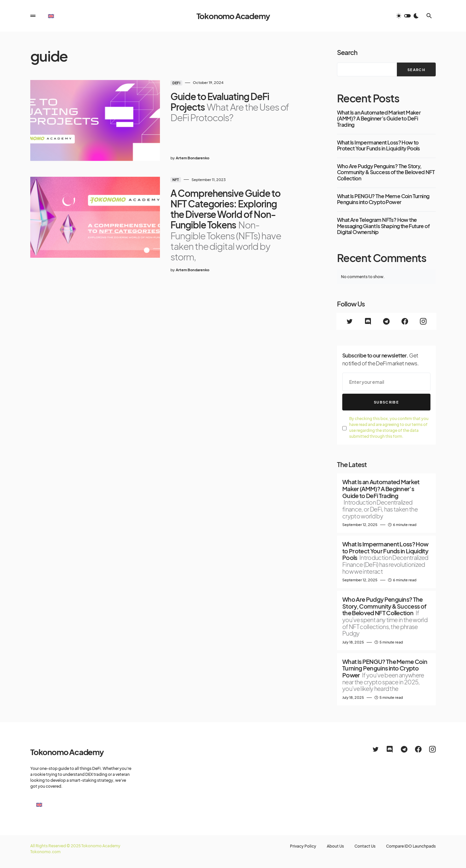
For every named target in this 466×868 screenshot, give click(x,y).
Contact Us (365, 846)
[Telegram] (386, 321)
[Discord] (368, 321)
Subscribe (386, 402)
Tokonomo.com (45, 852)
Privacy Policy (303, 846)
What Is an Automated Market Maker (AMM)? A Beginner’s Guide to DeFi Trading (379, 119)
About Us (335, 846)
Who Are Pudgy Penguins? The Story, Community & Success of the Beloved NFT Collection (386, 172)
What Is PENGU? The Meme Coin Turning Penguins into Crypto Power (383, 199)
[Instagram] (423, 321)
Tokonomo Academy (233, 16)
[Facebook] (405, 321)
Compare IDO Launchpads (411, 846)
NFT (176, 180)
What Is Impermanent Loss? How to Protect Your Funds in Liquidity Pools (378, 146)
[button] (33, 16)
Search (347, 52)
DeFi (176, 83)
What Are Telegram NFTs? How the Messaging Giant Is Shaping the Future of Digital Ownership (383, 226)
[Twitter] (349, 321)
